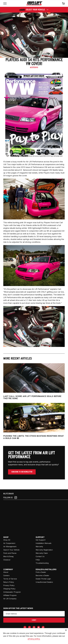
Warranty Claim (42, 553)
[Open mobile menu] (5, 3)
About (6, 572)
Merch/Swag (8, 556)
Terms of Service (10, 579)
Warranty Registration (44, 550)
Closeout (7, 560)
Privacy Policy (9, 585)
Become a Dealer (42, 575)
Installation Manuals (44, 543)
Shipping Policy (9, 589)
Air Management (10, 547)
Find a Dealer (41, 572)
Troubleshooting (42, 563)
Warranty (39, 547)
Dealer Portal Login (43, 579)
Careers (6, 575)
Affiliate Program (10, 595)
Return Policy (9, 582)
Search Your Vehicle (11, 550)
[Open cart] (63, 3)
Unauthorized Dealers (44, 582)
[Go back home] (34, 3)
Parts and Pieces (10, 553)
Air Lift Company (10, 599)
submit (34, 620)
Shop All (7, 540)
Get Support (41, 540)
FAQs (38, 560)
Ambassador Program (12, 592)
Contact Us (40, 556)
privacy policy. (34, 639)
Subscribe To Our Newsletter (22, 472)
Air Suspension (9, 543)
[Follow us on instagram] (34, 498)
